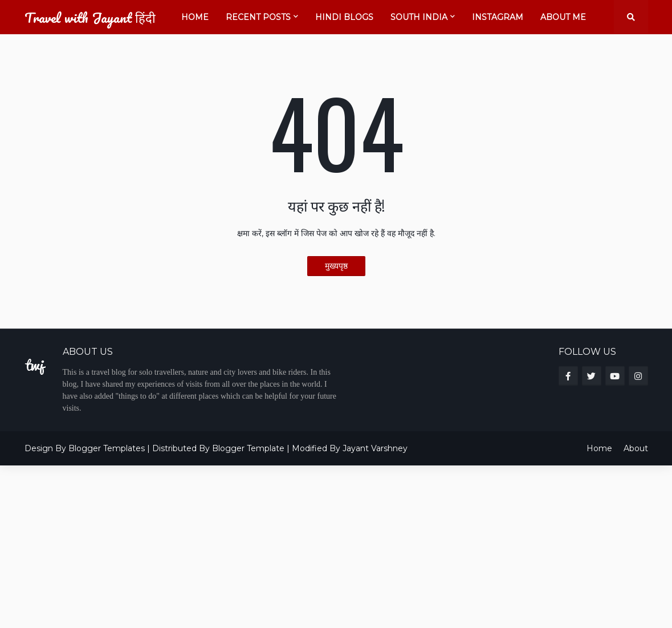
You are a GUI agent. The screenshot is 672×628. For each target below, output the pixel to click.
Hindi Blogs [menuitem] (344, 17)
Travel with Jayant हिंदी (90, 17)
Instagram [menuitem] (498, 17)
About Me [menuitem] (563, 17)
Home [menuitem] (195, 17)
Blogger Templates (107, 448)
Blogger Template (248, 448)
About (636, 448)
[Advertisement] (336, 545)
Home (599, 448)
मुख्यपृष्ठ (336, 266)
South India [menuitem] (419, 17)
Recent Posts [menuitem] (258, 17)
